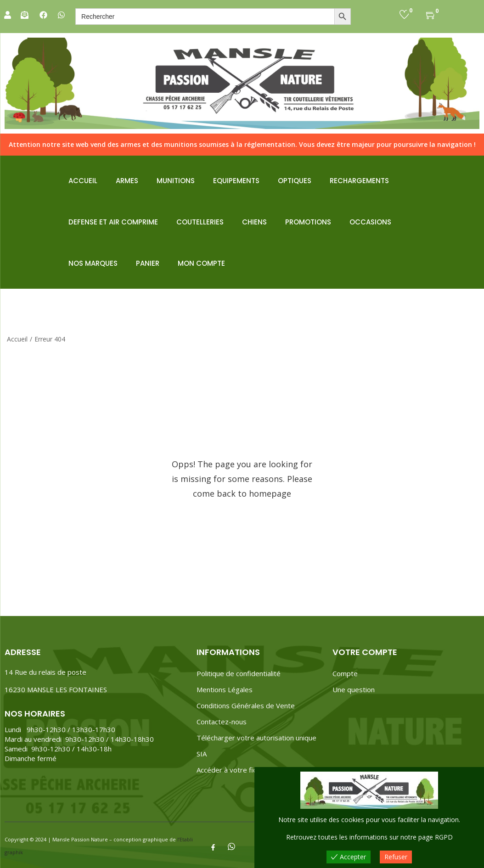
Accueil (17, 339)
